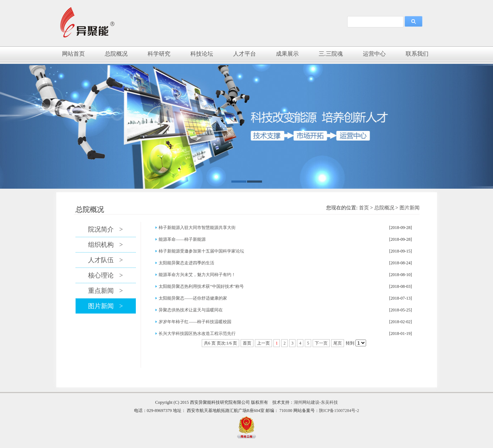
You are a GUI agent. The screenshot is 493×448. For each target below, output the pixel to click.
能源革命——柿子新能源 (182, 239)
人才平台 (245, 54)
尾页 (338, 343)
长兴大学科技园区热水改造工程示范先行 (197, 334)
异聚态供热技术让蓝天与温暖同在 (191, 310)
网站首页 (73, 54)
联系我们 (417, 54)
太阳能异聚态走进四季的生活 (186, 263)
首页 (364, 208)
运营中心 (374, 54)
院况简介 (105, 229)
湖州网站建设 (307, 402)
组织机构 (105, 245)
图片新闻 (410, 208)
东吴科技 (329, 402)
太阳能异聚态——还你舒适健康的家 (193, 298)
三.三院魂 (331, 54)
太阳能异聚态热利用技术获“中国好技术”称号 (201, 286)
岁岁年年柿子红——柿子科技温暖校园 (195, 322)
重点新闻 (105, 291)
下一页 (321, 343)
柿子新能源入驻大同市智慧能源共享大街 (197, 228)
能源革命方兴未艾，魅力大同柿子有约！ (197, 275)
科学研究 (159, 54)
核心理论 (105, 275)
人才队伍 (105, 260)
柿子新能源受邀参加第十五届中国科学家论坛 (201, 251)
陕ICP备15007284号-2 (339, 411)
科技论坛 (202, 54)
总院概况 (116, 54)
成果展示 (287, 54)
